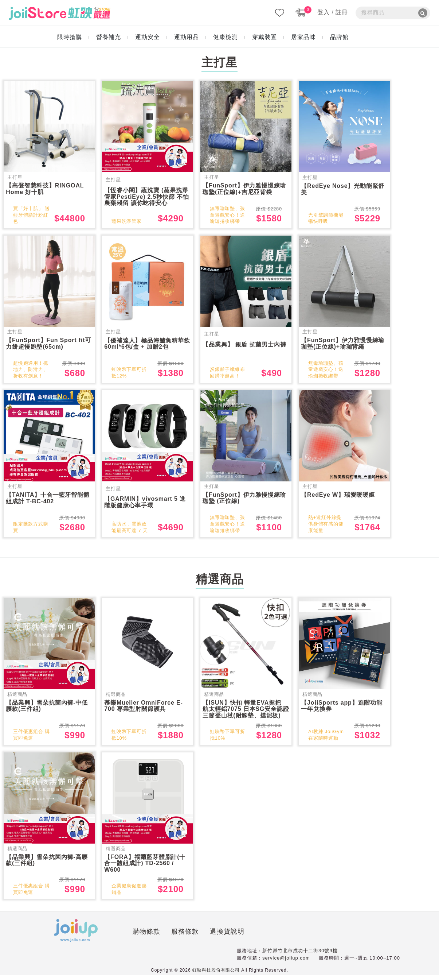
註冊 (342, 12)
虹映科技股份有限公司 (216, 975)
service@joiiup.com (286, 962)
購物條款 (101, 937)
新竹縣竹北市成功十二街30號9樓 (300, 955)
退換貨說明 (182, 937)
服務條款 (140, 937)
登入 (324, 12)
